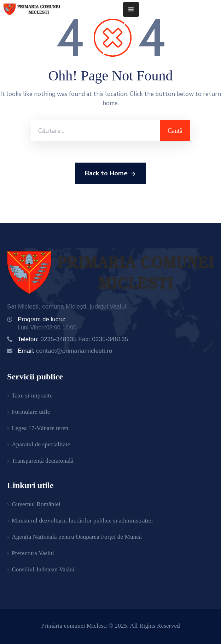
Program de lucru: (42, 319)
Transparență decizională (43, 461)
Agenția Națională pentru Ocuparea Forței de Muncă (77, 537)
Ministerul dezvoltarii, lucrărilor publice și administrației (82, 521)
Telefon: (73, 339)
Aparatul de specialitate (41, 444)
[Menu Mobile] (131, 9)
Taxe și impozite (32, 396)
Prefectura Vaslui (33, 553)
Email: (65, 351)
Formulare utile (31, 412)
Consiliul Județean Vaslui (43, 569)
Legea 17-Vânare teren (40, 428)
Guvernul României (36, 504)
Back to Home (111, 174)
